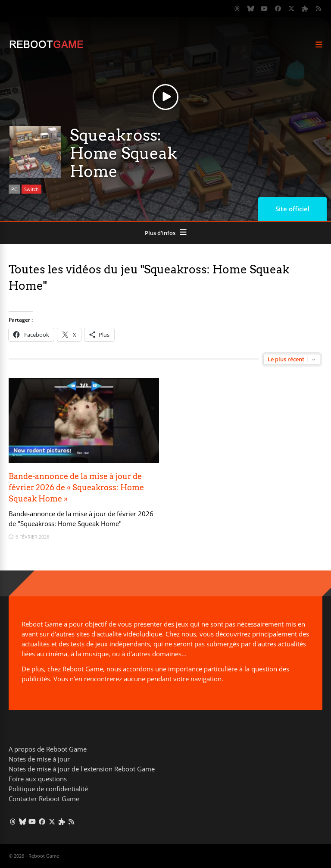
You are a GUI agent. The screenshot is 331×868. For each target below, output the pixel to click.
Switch (31, 189)
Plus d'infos (160, 233)
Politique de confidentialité (48, 789)
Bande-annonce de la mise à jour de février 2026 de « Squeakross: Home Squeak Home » (76, 487)
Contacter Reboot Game (44, 799)
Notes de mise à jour (39, 759)
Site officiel (292, 209)
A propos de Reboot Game (48, 749)
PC (14, 189)
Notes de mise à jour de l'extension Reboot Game (82, 769)
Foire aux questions (38, 779)
